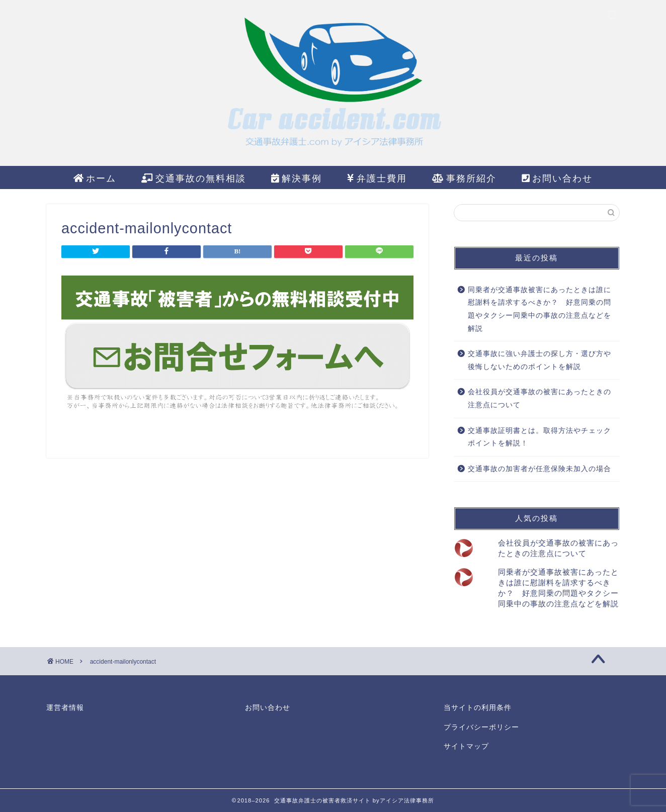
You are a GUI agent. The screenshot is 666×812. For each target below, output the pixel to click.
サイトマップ (466, 746)
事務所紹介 (464, 178)
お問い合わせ (557, 178)
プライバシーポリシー (481, 727)
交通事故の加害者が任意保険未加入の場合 (539, 469)
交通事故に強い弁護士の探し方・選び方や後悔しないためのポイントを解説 (539, 360)
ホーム (95, 178)
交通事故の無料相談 (194, 178)
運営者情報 (65, 708)
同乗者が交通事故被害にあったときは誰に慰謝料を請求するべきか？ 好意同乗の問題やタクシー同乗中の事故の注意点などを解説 (539, 309)
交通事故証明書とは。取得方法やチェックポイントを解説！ (539, 437)
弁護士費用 (377, 178)
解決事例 (297, 178)
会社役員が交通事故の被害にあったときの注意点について (539, 398)
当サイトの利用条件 (478, 708)
